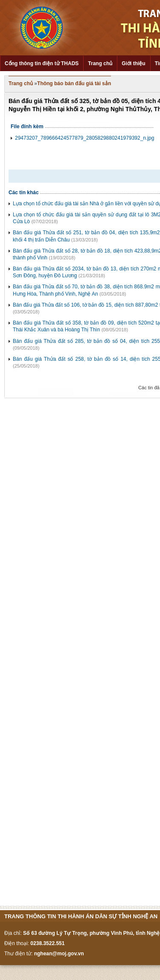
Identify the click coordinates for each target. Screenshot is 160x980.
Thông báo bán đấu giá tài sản (74, 83)
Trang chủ (100, 63)
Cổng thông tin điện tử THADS (42, 63)
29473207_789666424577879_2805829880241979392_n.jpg (84, 138)
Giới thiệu (133, 63)
